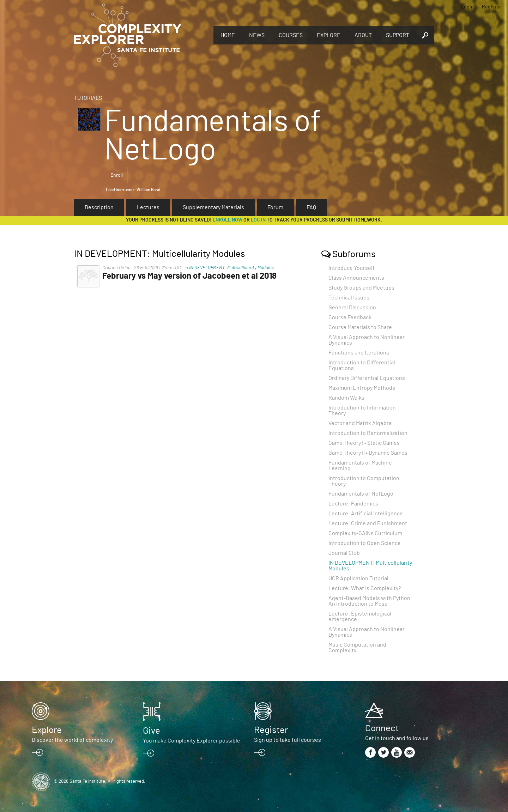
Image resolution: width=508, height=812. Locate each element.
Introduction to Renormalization (368, 433)
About (363, 35)
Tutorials (88, 98)
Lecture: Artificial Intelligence (366, 514)
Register (491, 7)
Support (398, 35)
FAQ (311, 207)
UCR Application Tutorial (358, 578)
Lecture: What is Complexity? (365, 588)
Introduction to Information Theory (362, 411)
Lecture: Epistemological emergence (360, 617)
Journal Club (344, 553)
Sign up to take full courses (288, 740)
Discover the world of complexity (72, 740)
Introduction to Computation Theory (364, 481)
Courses (291, 35)
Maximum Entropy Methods (362, 388)
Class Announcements (356, 278)
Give (152, 731)
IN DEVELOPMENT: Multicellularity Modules (231, 268)
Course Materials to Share (360, 327)
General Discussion (352, 308)
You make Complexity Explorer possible (192, 741)
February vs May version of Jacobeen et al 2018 (189, 276)
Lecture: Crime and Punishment (368, 523)
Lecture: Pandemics (353, 504)
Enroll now (228, 220)
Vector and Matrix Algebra (360, 423)
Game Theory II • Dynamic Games (368, 453)
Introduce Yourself (352, 268)
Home (228, 35)
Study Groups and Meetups (361, 288)
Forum (275, 207)
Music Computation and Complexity (357, 648)
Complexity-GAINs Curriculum (365, 533)
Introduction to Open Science (365, 543)
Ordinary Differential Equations (367, 378)
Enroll (117, 175)
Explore (329, 35)
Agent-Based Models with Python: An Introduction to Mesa (370, 601)
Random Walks (346, 398)
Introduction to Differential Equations (362, 365)
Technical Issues (349, 298)
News (257, 35)
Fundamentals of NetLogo (361, 494)
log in (258, 220)
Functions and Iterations (359, 353)
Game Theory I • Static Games (364, 443)
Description (99, 207)
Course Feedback (350, 317)
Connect (382, 728)
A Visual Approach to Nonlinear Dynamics (367, 340)
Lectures (148, 207)
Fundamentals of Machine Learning (360, 466)
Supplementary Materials (213, 207)
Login (467, 7)
